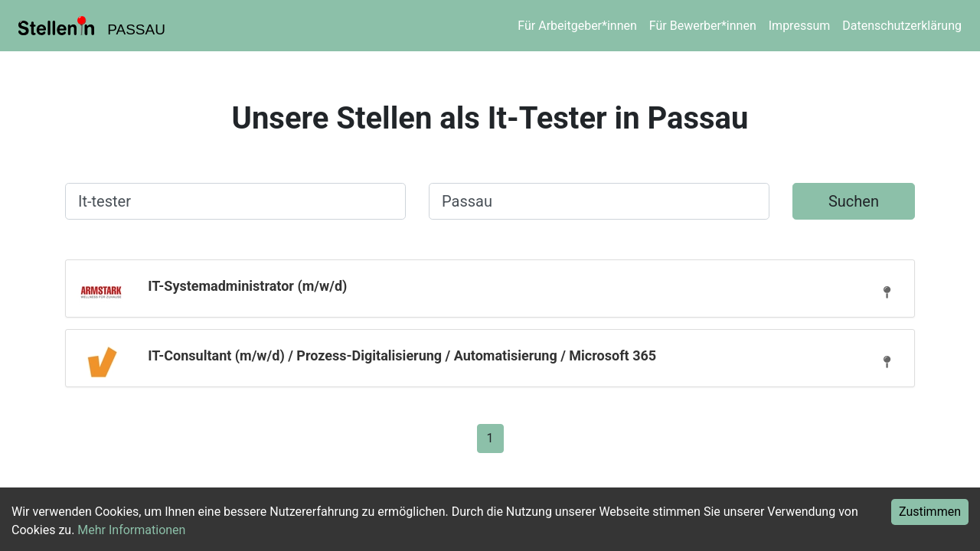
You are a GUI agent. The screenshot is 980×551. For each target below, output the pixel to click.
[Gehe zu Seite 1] (490, 437)
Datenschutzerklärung (902, 26)
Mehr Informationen (131, 530)
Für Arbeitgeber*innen (577, 26)
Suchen (854, 201)
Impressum (800, 26)
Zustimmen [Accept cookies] (930, 512)
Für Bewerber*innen (703, 26)
